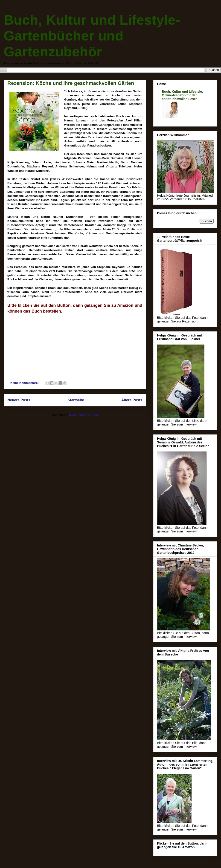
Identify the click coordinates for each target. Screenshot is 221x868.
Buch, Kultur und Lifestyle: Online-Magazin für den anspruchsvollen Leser (182, 95)
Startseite (76, 400)
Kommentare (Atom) (83, 415)
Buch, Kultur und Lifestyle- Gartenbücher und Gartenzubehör (92, 36)
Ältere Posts (132, 400)
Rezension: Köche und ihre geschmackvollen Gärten (71, 83)
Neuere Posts (19, 400)
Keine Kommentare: (25, 383)
